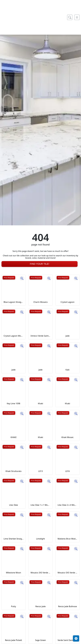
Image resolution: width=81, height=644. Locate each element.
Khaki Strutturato (14, 471)
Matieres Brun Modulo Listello (68, 539)
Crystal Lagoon (68, 302)
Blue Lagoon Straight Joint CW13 (13, 302)
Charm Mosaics (40, 302)
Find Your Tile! (39, 264)
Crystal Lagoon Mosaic (13, 336)
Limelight (40, 539)
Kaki (68, 370)
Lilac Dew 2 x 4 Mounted (68, 505)
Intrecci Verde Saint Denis (40, 336)
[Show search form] (70, 70)
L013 (41, 471)
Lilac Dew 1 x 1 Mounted (40, 505)
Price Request (9, 278)
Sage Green (40, 640)
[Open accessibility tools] (76, 638)
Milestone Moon (13, 573)
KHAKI (14, 437)
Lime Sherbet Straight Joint (13, 539)
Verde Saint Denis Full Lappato (68, 640)
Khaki (40, 403)
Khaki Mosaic (68, 437)
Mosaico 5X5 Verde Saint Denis (68, 573)
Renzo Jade (40, 606)
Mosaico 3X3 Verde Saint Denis (40, 573)
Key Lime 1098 (13, 403)
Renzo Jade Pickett (14, 640)
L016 (68, 471)
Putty (14, 606)
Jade (68, 336)
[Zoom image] (22, 278)
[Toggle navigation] (77, 70)
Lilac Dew (13, 505)
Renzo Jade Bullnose (67, 606)
